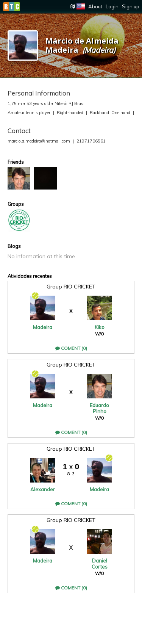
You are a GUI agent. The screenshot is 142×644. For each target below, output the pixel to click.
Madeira (43, 327)
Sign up (131, 6)
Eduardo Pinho (99, 408)
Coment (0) (71, 348)
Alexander (43, 489)
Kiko (100, 327)
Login (112, 6)
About (95, 6)
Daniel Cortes (100, 564)
